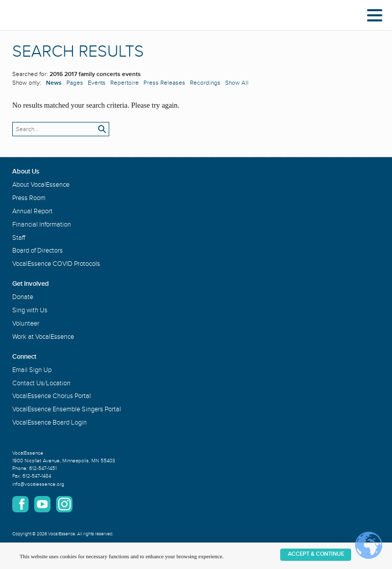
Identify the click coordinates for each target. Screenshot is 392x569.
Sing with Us (30, 310)
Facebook (20, 504)
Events (97, 83)
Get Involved (31, 284)
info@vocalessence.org (38, 484)
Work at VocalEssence (43, 337)
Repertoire (125, 83)
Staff (19, 238)
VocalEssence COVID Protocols (56, 264)
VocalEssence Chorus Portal (52, 396)
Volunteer (26, 324)
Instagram (64, 504)
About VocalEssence (41, 185)
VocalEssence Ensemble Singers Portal (67, 409)
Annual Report (32, 211)
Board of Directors (38, 251)
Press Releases (164, 83)
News (54, 83)
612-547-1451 (43, 468)
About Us (26, 171)
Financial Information (42, 225)
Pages (75, 83)
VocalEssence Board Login (50, 423)
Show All (237, 83)
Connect (24, 357)
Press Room (29, 198)
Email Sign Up (32, 370)
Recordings (205, 83)
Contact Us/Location (41, 383)
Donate (23, 297)
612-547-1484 (37, 476)
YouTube (42, 504)
